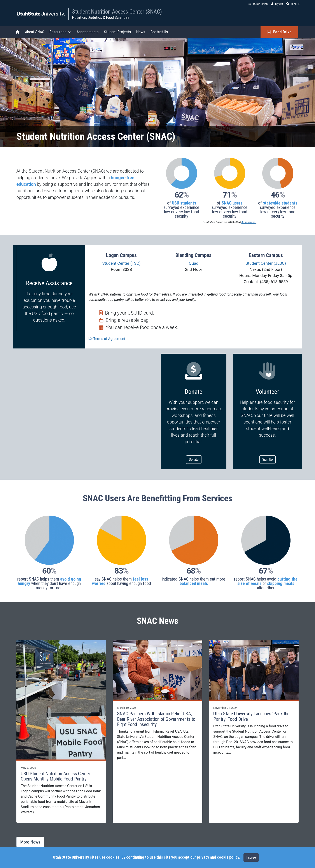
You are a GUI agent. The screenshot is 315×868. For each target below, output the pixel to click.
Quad (194, 263)
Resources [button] (60, 32)
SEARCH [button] (293, 4)
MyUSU (277, 4)
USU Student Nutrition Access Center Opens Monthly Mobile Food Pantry (56, 776)
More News (30, 842)
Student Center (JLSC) (266, 263)
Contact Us (159, 32)
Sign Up (268, 459)
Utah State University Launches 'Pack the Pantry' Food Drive (251, 716)
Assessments (88, 32)
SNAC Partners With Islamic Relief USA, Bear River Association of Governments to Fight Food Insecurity (156, 719)
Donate (194, 459)
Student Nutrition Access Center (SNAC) (117, 12)
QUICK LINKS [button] (258, 4)
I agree (251, 857)
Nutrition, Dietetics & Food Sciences (101, 17)
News (141, 32)
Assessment (249, 222)
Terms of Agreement (109, 339)
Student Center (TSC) (121, 263)
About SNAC (35, 32)
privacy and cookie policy (218, 857)
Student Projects (117, 32)
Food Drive (279, 32)
